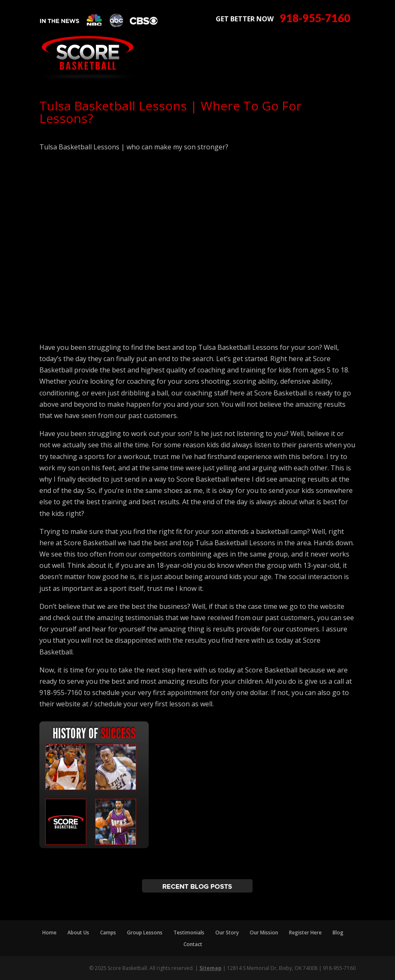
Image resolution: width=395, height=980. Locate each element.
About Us (78, 933)
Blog (338, 933)
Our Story (227, 933)
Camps (108, 933)
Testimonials (189, 933)
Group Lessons (145, 933)
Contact (193, 944)
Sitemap (210, 968)
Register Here (305, 933)
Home (49, 933)
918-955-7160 (315, 18)
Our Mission (264, 933)
